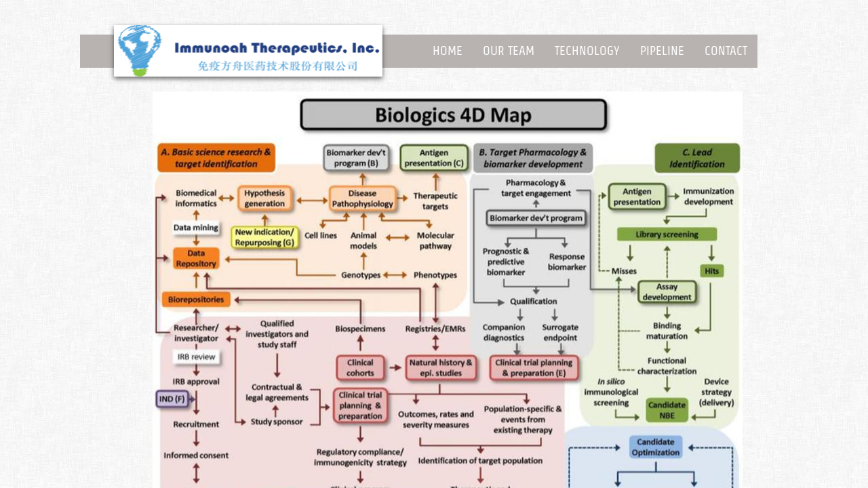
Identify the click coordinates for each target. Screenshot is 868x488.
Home (448, 50)
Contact (726, 50)
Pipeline (662, 50)
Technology (587, 50)
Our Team (509, 50)
